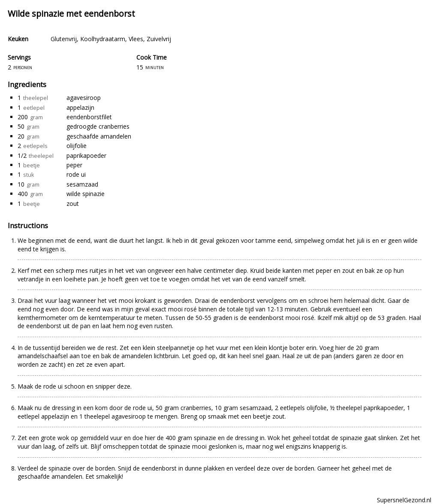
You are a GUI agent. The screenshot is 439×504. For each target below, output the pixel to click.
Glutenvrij (64, 39)
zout (73, 204)
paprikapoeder (86, 155)
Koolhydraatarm (103, 39)
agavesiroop (84, 98)
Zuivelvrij (159, 39)
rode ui (76, 174)
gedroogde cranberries (98, 126)
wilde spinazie (86, 194)
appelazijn (80, 107)
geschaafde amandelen (99, 136)
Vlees (136, 39)
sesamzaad (82, 184)
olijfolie (77, 146)
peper (74, 165)
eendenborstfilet (89, 117)
